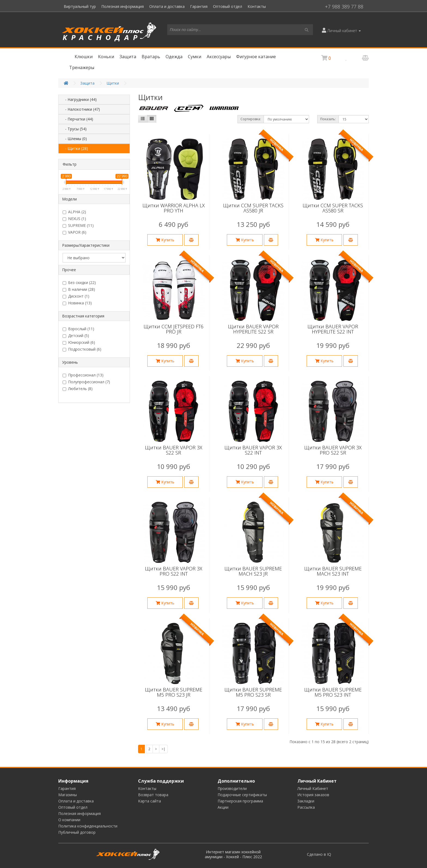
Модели (69, 199)
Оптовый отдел (228, 6)
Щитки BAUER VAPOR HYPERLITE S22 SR (253, 329)
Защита (128, 57)
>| (163, 749)
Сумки (195, 57)
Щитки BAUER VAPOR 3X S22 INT (253, 450)
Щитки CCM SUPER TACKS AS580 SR (333, 208)
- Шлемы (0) (74, 139)
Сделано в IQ (319, 854)
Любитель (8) (78, 389)
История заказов (313, 795)
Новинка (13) (77, 303)
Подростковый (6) (82, 349)
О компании (69, 820)
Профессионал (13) (83, 375)
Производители (232, 788)
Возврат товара (153, 795)
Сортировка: (251, 119)
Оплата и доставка (167, 6)
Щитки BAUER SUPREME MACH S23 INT (333, 571)
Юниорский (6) (79, 342)
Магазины (68, 795)
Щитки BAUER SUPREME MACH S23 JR (253, 571)
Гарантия (199, 6)
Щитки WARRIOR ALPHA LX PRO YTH (174, 208)
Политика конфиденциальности (88, 826)
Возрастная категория (83, 316)
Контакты (257, 6)
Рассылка (306, 807)
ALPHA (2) (74, 212)
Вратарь (151, 57)
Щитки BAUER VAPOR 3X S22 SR (174, 450)
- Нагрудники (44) (79, 99)
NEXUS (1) (74, 219)
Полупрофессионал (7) (86, 382)
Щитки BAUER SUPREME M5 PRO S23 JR (174, 692)
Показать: (328, 119)
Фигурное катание (256, 57)
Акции (223, 807)
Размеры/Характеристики (86, 245)
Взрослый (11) (78, 329)
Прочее (69, 270)
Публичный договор (77, 832)
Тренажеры (82, 67)
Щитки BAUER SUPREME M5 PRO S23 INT (333, 692)
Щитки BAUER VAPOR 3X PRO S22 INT (174, 571)
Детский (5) (76, 336)
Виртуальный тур (80, 6)
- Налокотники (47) (81, 109)
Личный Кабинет (313, 788)
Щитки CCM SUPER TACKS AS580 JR (253, 208)
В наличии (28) (79, 289)
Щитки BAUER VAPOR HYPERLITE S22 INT (333, 329)
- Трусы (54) (74, 129)
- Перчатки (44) (77, 119)
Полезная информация (123, 6)
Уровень (70, 362)
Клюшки (84, 57)
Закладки (306, 801)
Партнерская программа (240, 801)
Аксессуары (219, 57)
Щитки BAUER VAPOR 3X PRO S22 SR (333, 450)
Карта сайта (150, 801)
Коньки (106, 57)
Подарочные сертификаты (242, 795)
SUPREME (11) (78, 226)
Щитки (113, 83)
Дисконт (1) (76, 296)
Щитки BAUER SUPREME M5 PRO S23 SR (253, 692)
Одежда (174, 57)
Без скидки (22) (79, 283)
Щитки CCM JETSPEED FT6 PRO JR (173, 329)
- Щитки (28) (75, 148)
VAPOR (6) (74, 232)
